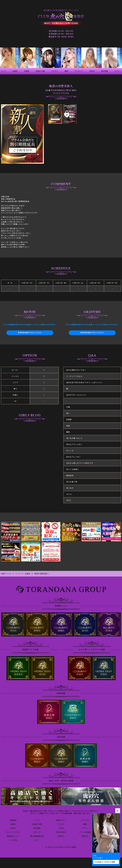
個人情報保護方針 (37, 836)
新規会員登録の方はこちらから (30, 333)
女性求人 (61, 836)
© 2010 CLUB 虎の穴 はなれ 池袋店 (61, 847)
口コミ (37, 840)
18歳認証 (13, 820)
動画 (85, 824)
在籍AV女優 (37, 824)
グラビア (61, 824)
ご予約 (61, 828)
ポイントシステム (13, 832)
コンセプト (85, 820)
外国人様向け (61, 832)
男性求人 (85, 836)
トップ (37, 820)
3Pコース (37, 832)
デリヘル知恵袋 (85, 832)
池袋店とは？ (61, 820)
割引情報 (37, 828)
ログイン (85, 828)
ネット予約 (13, 840)
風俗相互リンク (13, 836)
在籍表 (13, 824)
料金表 (13, 828)
